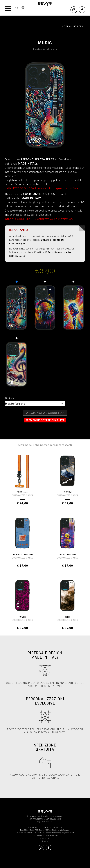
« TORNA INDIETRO (73, 26)
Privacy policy (45, 838)
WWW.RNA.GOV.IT (35, 833)
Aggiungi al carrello (45, 413)
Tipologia (9, 398)
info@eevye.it (65, 830)
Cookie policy (53, 835)
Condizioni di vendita (40, 835)
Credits (45, 841)
